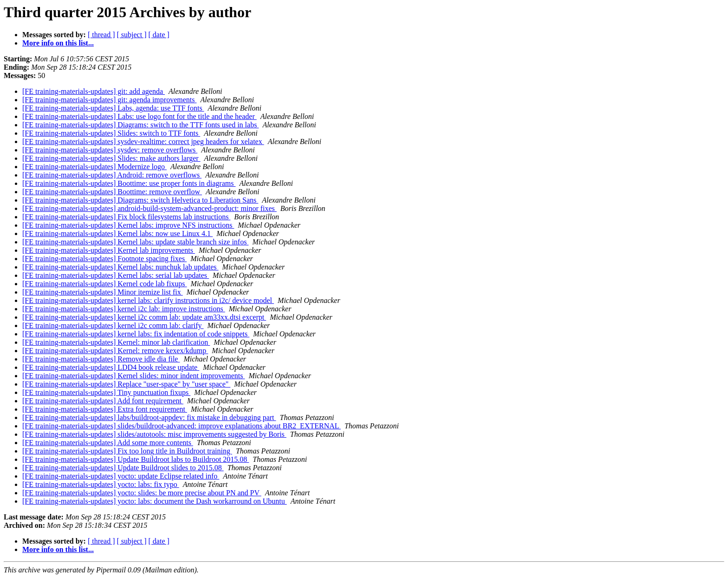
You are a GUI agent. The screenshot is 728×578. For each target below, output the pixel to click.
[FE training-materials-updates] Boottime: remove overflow (112, 192)
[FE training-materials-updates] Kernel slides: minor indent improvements (133, 376)
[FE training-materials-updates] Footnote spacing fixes (104, 259)
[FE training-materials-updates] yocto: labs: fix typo (101, 484)
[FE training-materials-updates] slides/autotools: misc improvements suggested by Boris (154, 434)
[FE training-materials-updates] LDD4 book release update (111, 367)
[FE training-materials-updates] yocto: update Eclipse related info (121, 476)
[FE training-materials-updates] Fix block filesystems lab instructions (126, 217)
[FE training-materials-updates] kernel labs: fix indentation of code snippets (136, 334)
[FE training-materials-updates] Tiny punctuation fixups (106, 392)
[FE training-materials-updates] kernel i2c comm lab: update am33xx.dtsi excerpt (144, 317)
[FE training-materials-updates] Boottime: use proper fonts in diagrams (129, 183)
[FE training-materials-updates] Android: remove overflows (112, 175)
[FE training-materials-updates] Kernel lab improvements (109, 250)
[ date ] (159, 35)
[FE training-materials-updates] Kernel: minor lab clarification (116, 342)
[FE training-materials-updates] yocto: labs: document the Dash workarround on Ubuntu (155, 501)
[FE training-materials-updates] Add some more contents (108, 443)
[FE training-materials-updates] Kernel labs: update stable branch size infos (135, 242)
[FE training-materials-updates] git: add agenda (94, 91)
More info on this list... (58, 43)
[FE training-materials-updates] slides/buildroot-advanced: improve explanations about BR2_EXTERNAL (182, 426)
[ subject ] (132, 35)
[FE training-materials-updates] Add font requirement (103, 401)
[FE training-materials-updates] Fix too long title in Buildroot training (127, 451)
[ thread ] (101, 35)
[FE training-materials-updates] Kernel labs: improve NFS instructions (128, 225)
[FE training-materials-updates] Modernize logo (94, 167)
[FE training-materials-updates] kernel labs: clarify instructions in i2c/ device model (148, 300)
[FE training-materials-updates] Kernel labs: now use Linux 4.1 (117, 233)
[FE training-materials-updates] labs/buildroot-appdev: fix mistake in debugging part (149, 417)
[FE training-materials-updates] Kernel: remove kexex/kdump (115, 351)
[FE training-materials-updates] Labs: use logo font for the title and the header (140, 116)
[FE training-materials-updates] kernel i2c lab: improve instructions (124, 309)
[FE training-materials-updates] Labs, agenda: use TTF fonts (113, 108)
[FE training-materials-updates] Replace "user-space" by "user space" (126, 384)
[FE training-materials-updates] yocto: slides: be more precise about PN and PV (142, 493)
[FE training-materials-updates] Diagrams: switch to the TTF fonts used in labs (140, 125)
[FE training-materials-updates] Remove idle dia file (101, 359)
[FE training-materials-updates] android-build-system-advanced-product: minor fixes (149, 208)
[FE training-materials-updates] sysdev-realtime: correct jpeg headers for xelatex (143, 141)
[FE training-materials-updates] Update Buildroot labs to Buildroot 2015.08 (136, 459)
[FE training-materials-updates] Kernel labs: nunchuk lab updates (120, 267)
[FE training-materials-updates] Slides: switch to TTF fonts (111, 133)
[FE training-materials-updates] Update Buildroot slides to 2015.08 (123, 468)
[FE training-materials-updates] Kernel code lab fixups (105, 284)
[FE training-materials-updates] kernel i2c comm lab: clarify (113, 325)
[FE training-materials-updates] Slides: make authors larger (111, 158)
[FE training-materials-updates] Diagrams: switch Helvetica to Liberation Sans (140, 200)
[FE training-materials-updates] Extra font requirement (105, 409)
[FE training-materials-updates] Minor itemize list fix (103, 292)
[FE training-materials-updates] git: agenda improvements (109, 100)
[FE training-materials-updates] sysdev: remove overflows (110, 150)
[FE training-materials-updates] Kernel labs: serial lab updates (116, 275)
